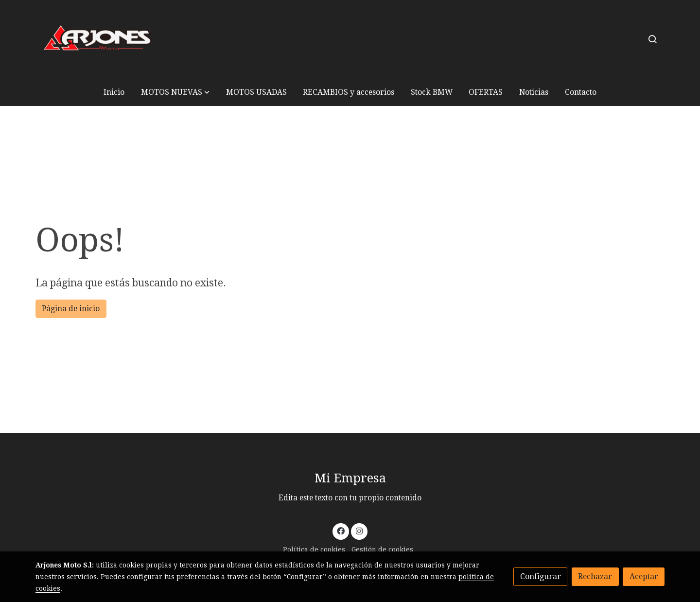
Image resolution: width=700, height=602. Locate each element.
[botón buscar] (652, 39)
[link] (98, 39)
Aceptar (644, 576)
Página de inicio (71, 309)
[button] (175, 92)
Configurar (541, 576)
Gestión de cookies (382, 549)
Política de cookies (314, 549)
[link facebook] (341, 531)
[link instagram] (359, 531)
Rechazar (595, 576)
